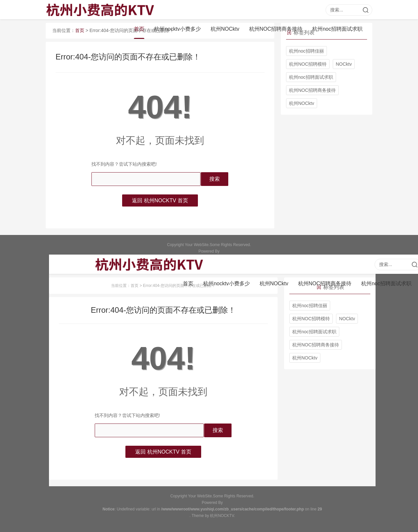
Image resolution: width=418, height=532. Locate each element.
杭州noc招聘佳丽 (306, 51)
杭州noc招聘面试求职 (337, 29)
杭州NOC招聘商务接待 (276, 29)
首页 (139, 29)
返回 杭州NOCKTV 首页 (160, 200)
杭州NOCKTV (222, 516)
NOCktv (344, 64)
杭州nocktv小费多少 (177, 29)
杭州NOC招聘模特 (308, 64)
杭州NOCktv (225, 29)
